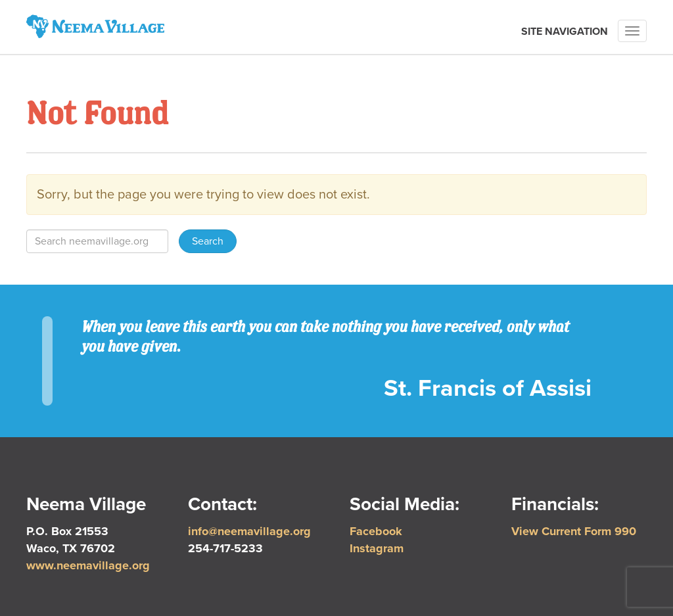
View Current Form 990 (574, 531)
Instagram (377, 548)
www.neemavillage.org (88, 565)
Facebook (376, 531)
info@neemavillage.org (249, 531)
